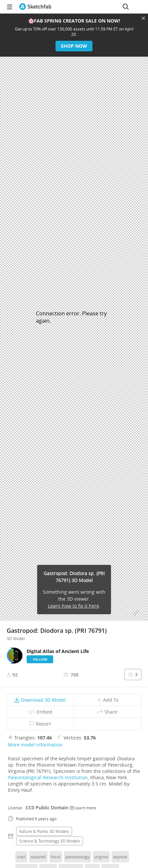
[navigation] (10, 7)
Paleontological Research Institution (48, 777)
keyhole (120, 857)
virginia (101, 857)
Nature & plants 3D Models (44, 831)
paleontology (77, 857)
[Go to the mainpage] (35, 7)
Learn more (83, 808)
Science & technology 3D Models (50, 841)
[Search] (126, 7)
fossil (56, 857)
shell (21, 857)
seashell (38, 857)
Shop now (74, 46)
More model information (35, 745)
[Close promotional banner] (143, 18)
